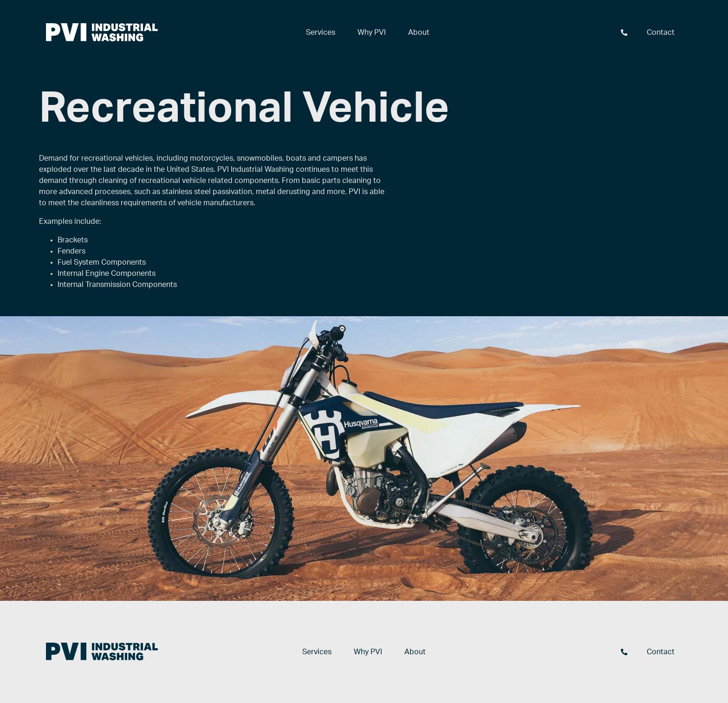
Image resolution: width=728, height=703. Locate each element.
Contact (661, 33)
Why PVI (372, 33)
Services (321, 33)
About (419, 33)
